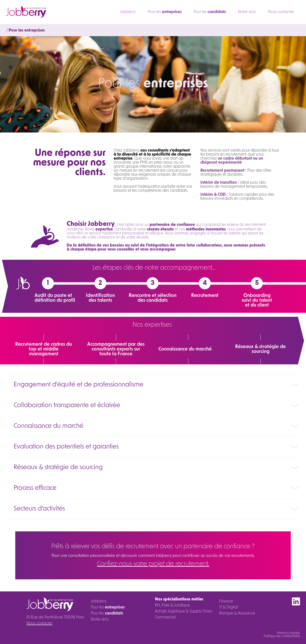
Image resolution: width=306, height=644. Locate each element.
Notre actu (247, 12)
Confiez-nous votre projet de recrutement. (153, 564)
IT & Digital (229, 607)
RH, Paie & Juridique (172, 605)
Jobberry (127, 12)
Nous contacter (281, 12)
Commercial (165, 618)
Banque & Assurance (237, 613)
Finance (226, 601)
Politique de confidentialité (282, 636)
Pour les (164, 12)
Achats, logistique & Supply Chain (184, 611)
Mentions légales (288, 633)
